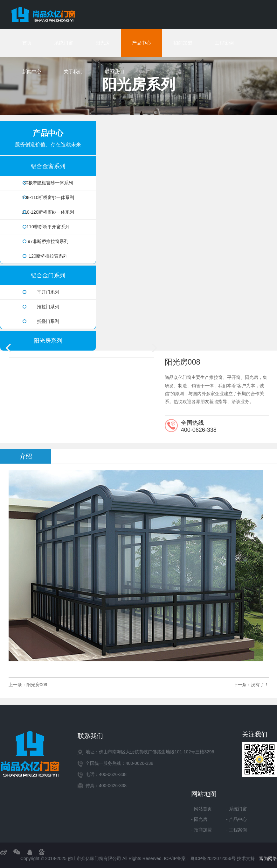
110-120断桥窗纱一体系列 (48, 212)
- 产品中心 (236, 819)
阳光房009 (37, 685)
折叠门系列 (41, 321)
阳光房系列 (48, 341)
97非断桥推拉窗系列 (45, 241)
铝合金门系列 (48, 275)
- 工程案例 (236, 830)
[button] (155, 347)
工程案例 (224, 43)
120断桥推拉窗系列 (45, 256)
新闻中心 (32, 71)
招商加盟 (183, 43)
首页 (27, 43)
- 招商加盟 (201, 830)
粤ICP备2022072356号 (213, 858)
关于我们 (73, 71)
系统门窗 (64, 43)
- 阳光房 (199, 819)
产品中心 (142, 43)
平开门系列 (41, 292)
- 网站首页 (201, 809)
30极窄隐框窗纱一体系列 (48, 183)
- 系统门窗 (236, 809)
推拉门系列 (41, 307)
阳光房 (103, 43)
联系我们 (114, 71)
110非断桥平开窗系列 (46, 227)
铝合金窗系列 (48, 166)
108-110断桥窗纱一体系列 (48, 197)
